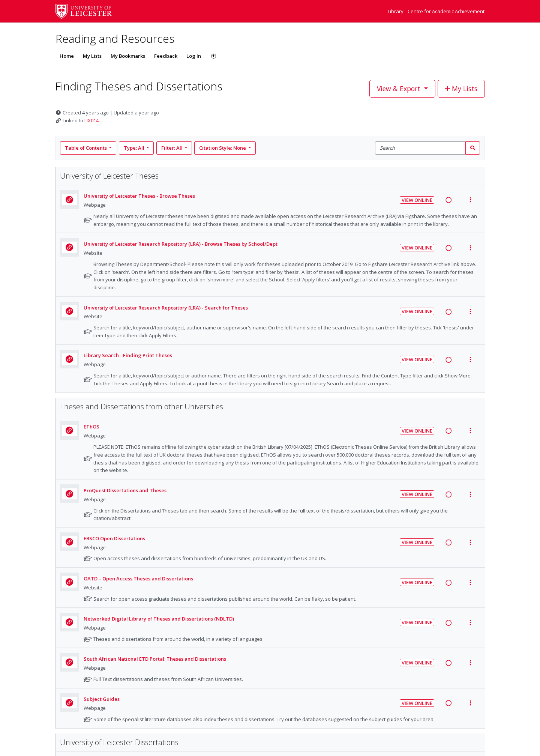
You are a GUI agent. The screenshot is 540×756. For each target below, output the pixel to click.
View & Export (400, 89)
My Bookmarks (128, 56)
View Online (417, 200)
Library (396, 11)
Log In (194, 56)
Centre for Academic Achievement (446, 11)
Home (67, 56)
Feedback (166, 56)
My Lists (92, 56)
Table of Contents (86, 148)
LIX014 (91, 120)
